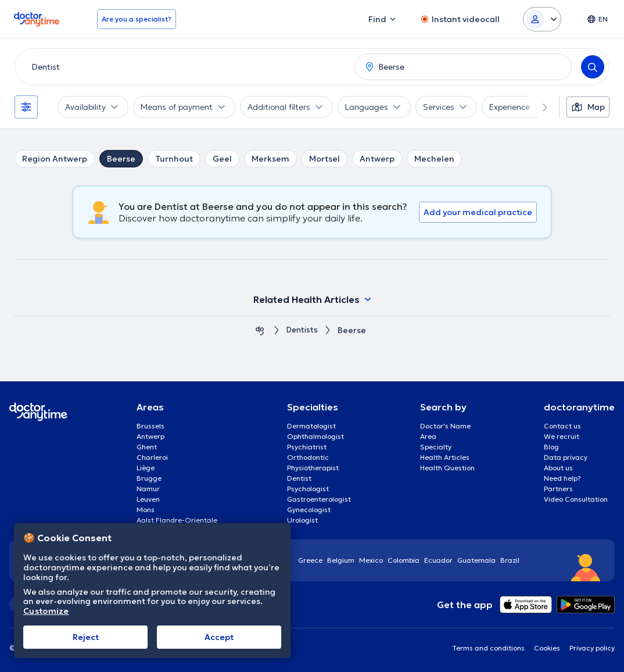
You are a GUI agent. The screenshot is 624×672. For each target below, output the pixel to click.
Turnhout (174, 159)
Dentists (302, 330)
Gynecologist (309, 510)
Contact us (562, 426)
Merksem (270, 159)
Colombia (404, 560)
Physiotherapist (313, 468)
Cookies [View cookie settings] (547, 648)
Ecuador (438, 560)
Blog (551, 447)
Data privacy (566, 457)
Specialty (436, 447)
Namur (148, 489)
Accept (219, 637)
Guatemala (476, 560)
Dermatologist (311, 426)
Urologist (302, 520)
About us (558, 468)
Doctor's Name (445, 426)
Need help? (562, 478)
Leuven (148, 499)
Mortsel (324, 159)
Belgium (341, 560)
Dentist (299, 478)
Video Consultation (576, 499)
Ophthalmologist (315, 436)
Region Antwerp (55, 159)
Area (428, 436)
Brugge (149, 478)
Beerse (121, 159)
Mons (146, 510)
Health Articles (445, 457)
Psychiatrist (307, 447)
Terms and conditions (488, 648)
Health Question (447, 468)
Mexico (371, 560)
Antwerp (377, 159)
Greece (310, 560)
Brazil (510, 560)
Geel (222, 159)
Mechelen (434, 159)
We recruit (562, 436)
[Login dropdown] (542, 19)
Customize (46, 611)
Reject (86, 637)
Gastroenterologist (319, 499)
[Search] (593, 67)
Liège (146, 468)
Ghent (147, 447)
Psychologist (308, 489)
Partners (558, 489)
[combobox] (182, 67)
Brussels (150, 426)
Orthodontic (308, 457)
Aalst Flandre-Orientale (177, 520)
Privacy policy (592, 648)
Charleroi (152, 457)
